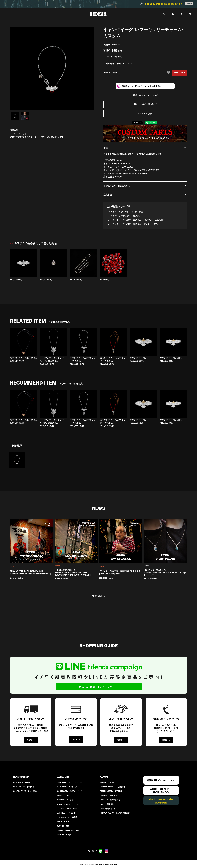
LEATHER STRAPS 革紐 (67, 809)
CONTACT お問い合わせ (110, 800)
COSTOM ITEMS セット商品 (25, 791)
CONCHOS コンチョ (65, 800)
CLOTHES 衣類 (63, 826)
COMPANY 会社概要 (109, 796)
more (189, 4)
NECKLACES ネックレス (67, 787)
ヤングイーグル (151, 224)
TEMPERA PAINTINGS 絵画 (68, 830)
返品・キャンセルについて (145, 95)
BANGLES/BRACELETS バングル (70, 791)
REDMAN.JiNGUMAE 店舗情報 (113, 787)
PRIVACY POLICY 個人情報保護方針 (115, 813)
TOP (108, 212)
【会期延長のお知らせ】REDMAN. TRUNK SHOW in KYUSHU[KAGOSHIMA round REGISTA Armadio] (73, 573)
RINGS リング (63, 796)
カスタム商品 (137, 212)
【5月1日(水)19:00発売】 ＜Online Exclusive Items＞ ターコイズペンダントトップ (165, 573)
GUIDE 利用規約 (107, 804)
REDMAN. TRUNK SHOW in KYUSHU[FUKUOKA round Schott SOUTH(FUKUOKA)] (30, 572)
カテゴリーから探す (122, 216)
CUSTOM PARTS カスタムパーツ (70, 782)
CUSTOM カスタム (65, 835)
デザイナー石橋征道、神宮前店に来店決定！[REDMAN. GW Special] (120, 572)
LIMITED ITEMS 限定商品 (24, 787)
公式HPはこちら (166, 780)
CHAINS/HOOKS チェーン (68, 804)
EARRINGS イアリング (66, 813)
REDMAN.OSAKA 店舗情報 (111, 791)
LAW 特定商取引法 (108, 809)
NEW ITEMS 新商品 (21, 782)
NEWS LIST (97, 596)
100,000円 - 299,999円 (154, 220)
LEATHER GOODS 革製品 (67, 817)
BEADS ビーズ (63, 822)
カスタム (137, 216)
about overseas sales (161, 801)
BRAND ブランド (107, 782)
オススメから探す (121, 212)
